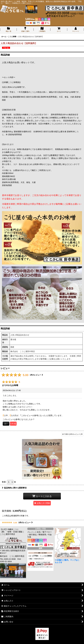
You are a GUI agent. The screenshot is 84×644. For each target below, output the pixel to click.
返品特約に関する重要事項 (14, 488)
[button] (42, 503)
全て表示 (72, 434)
